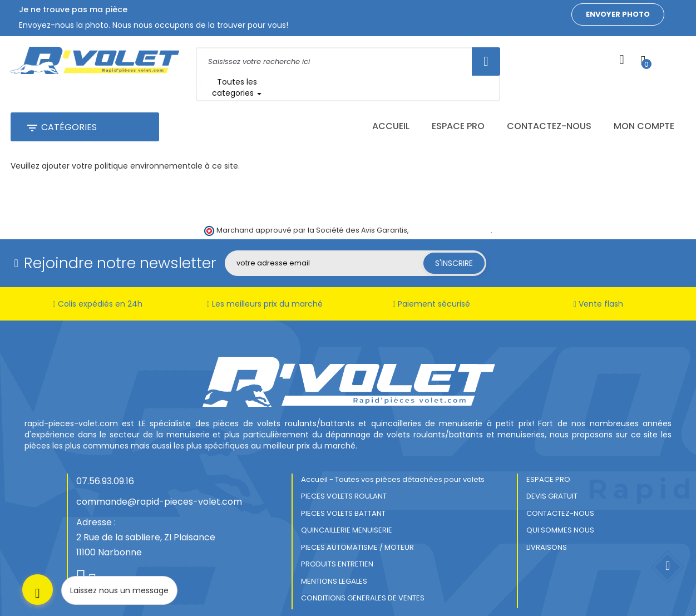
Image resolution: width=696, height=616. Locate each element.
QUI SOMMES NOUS (560, 512)
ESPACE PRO (548, 460)
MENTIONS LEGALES (334, 562)
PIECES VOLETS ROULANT (344, 478)
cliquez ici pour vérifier (450, 212)
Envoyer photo (618, 14)
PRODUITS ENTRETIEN (337, 546)
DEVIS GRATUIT (552, 478)
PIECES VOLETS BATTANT (343, 494)
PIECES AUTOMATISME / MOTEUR (357, 528)
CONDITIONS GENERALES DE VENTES (363, 580)
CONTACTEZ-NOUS (560, 494)
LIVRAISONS (547, 528)
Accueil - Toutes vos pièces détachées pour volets (393, 460)
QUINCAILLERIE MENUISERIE (347, 512)
